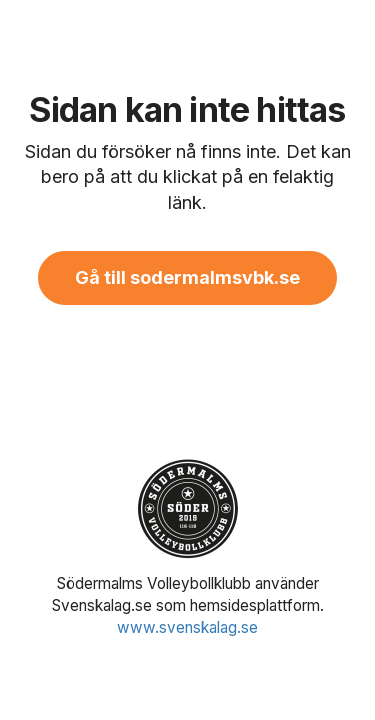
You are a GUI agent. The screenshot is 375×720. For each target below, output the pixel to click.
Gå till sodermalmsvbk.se (187, 277)
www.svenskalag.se (187, 627)
